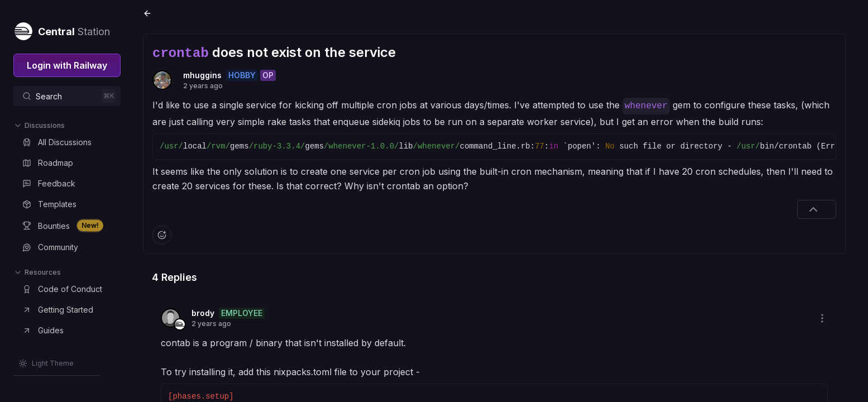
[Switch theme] (46, 363)
